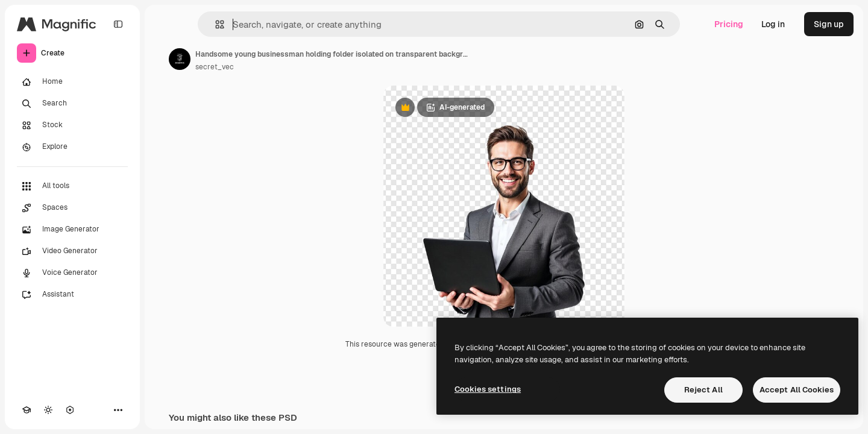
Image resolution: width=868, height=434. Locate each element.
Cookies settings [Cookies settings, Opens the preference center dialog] (488, 389)
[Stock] (72, 125)
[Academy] (27, 410)
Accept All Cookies (797, 390)
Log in (773, 24)
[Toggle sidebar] (118, 24)
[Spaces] (72, 208)
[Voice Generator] (72, 273)
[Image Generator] (72, 230)
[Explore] (72, 147)
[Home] (72, 82)
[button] (215, 24)
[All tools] (72, 186)
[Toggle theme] (48, 410)
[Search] (72, 104)
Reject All (703, 390)
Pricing (729, 24)
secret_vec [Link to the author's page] (215, 67)
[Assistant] (72, 295)
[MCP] (70, 410)
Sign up (829, 24)
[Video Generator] (72, 251)
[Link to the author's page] (180, 59)
